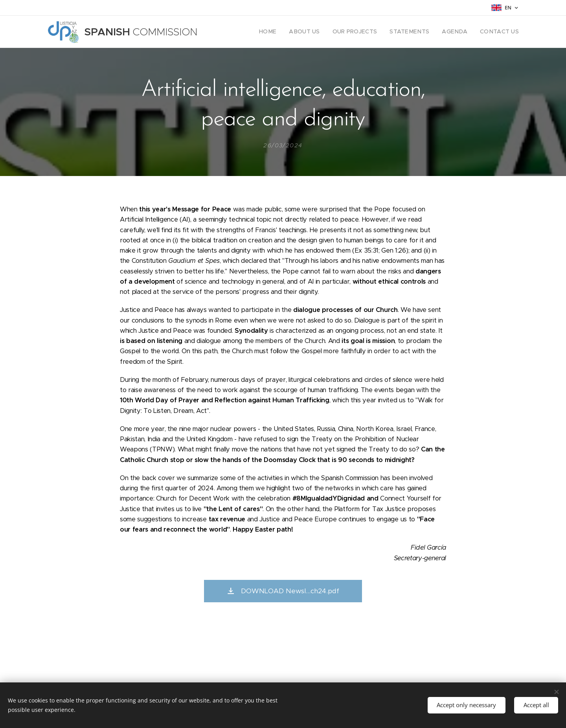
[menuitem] (287, 32)
